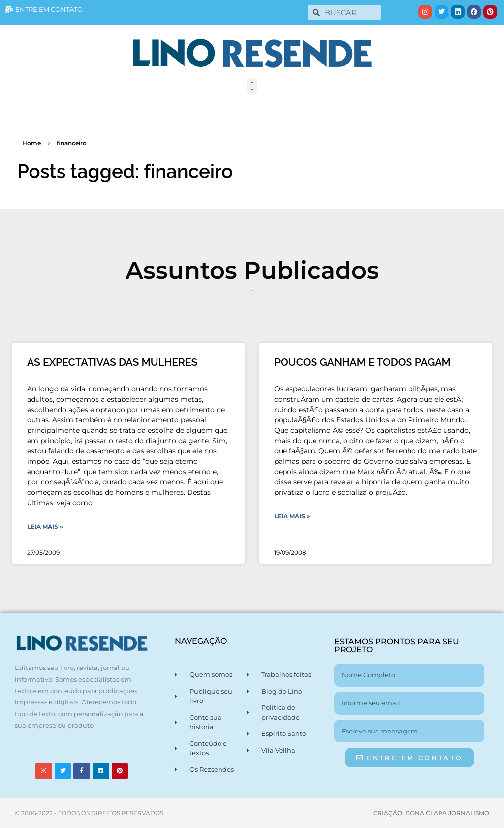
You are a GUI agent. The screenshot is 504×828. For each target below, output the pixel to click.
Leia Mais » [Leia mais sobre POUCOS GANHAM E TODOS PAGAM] (292, 516)
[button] (252, 86)
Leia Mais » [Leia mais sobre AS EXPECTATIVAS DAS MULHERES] (45, 526)
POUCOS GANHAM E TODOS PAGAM (362, 362)
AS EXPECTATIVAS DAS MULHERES (112, 362)
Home (31, 143)
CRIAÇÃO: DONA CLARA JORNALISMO (431, 813)
